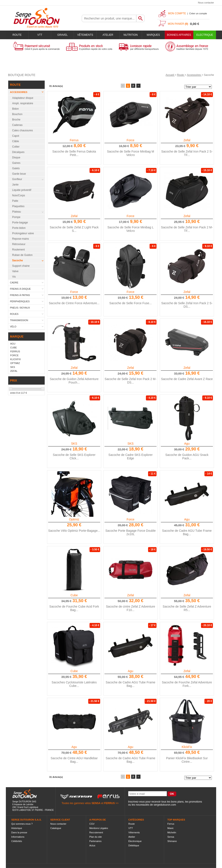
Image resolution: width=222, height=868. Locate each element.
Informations (18, 837)
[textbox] (109, 18)
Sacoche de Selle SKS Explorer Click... (74, 457)
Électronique (135, 841)
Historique (17, 828)
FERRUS (109, 803)
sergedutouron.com (165, 805)
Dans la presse (19, 832)
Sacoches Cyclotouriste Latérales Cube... (74, 684)
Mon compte (177, 13)
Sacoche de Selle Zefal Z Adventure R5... (187, 608)
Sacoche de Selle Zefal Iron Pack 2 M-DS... (131, 381)
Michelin (172, 832)
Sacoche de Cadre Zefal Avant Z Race (187, 379)
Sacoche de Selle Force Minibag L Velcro (130, 229)
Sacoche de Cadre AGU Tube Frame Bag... (187, 532)
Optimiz (74, 519)
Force (131, 140)
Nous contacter (206, 3)
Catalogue (56, 828)
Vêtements (85, 35)
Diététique (134, 845)
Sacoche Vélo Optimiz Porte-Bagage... (74, 531)
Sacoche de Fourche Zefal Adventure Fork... (187, 684)
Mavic (171, 828)
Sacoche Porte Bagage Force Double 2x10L (131, 532)
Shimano (172, 841)
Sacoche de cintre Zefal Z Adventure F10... (131, 608)
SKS (74, 444)
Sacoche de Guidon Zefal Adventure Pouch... (74, 381)
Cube (74, 595)
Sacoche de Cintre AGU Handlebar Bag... (74, 760)
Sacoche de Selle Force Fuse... (130, 303)
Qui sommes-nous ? (22, 824)
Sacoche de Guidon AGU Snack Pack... (187, 457)
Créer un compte (198, 13)
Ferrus (74, 140)
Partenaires (95, 841)
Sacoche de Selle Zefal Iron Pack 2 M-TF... (187, 229)
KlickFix (187, 747)
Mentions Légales (99, 828)
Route (17, 35)
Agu (187, 444)
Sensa (171, 837)
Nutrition (131, 35)
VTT (40, 35)
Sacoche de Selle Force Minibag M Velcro (130, 153)
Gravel (62, 35)
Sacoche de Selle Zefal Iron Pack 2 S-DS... (187, 305)
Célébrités (17, 841)
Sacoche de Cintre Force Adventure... (74, 303)
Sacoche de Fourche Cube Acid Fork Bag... (74, 608)
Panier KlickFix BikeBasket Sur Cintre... (187, 760)
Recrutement (96, 832)
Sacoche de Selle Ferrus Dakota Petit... (74, 153)
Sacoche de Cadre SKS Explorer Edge (131, 457)
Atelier (108, 35)
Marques (153, 35)
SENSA (96, 803)
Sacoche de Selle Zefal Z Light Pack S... (74, 229)
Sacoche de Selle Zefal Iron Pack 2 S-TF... (187, 153)
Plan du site (95, 837)
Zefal (187, 140)
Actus (92, 845)
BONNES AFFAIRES (179, 35)
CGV (92, 824)
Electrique (205, 35)
